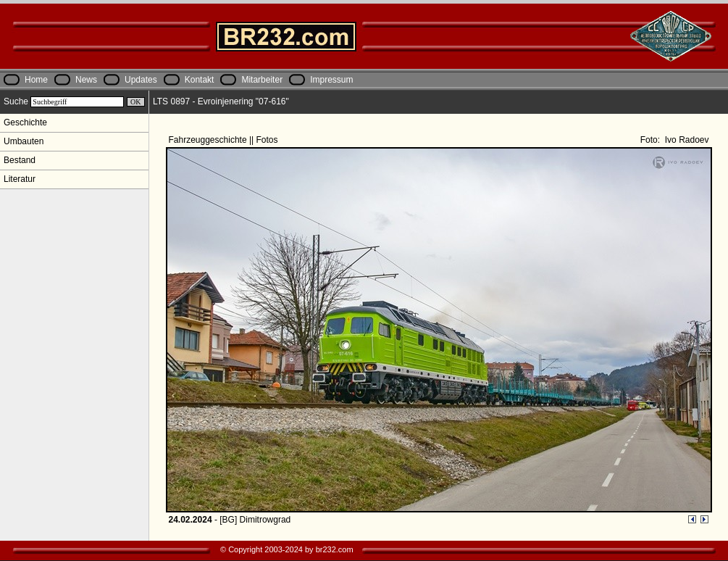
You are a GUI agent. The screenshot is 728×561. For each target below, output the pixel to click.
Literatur (20, 179)
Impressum (331, 80)
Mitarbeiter (262, 80)
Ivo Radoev (685, 140)
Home (36, 80)
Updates (141, 80)
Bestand (20, 160)
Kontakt (200, 80)
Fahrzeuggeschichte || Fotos (225, 140)
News (86, 80)
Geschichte (25, 122)
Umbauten (24, 141)
